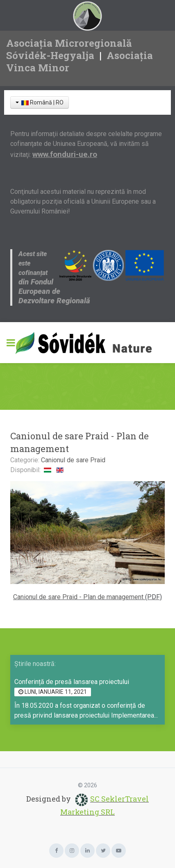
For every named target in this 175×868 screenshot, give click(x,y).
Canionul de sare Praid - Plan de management (78, 597)
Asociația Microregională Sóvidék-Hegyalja (69, 49)
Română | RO (40, 102)
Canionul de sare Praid (73, 460)
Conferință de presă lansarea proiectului (72, 682)
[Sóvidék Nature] (87, 343)
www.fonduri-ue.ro (65, 155)
